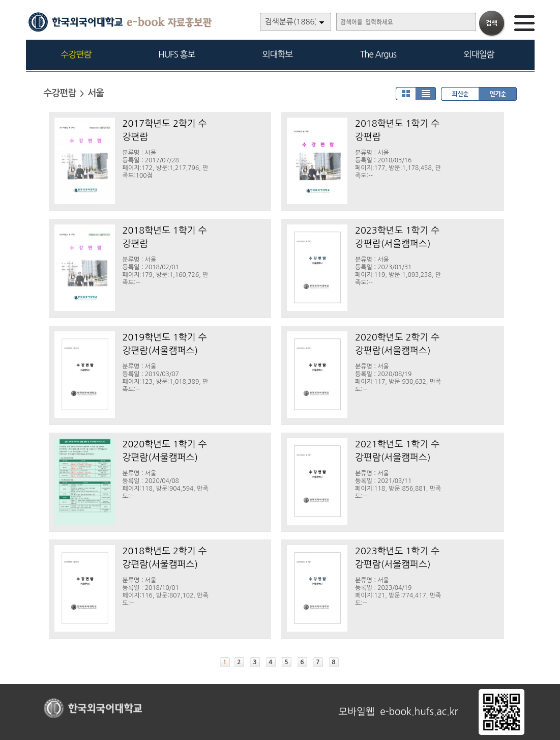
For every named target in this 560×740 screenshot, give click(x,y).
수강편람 (76, 54)
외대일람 (479, 54)
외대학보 (278, 54)
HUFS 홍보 (176, 54)
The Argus (378, 54)
